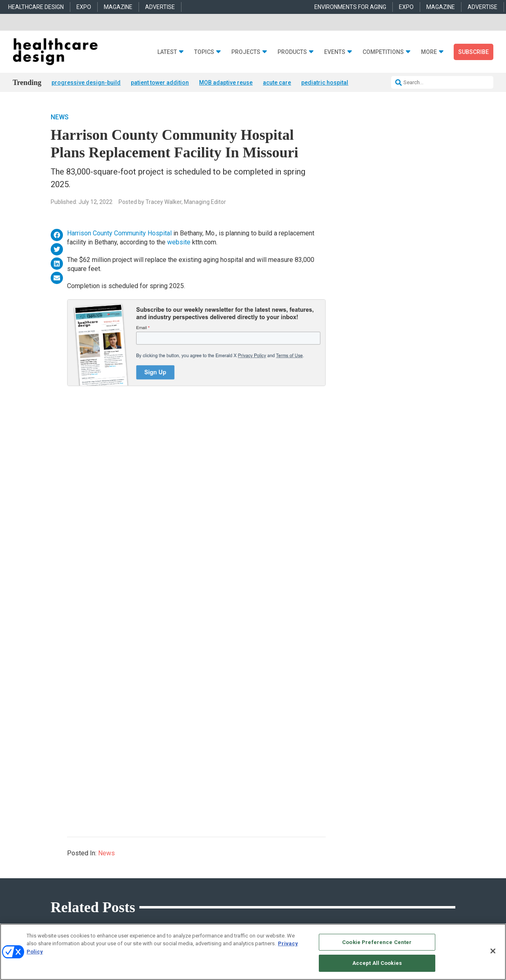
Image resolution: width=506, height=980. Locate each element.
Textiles (261, 883)
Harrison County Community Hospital (119, 233)
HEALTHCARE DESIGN (36, 7)
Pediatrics (159, 883)
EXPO (84, 7)
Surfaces (262, 873)
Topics (204, 52)
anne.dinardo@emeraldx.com (389, 855)
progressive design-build (86, 83)
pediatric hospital (325, 83)
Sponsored (55, 863)
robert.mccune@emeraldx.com (390, 881)
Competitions (383, 52)
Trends (51, 853)
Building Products (273, 842)
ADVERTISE (160, 7)
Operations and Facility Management (188, 873)
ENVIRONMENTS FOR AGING (350, 7)
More (429, 52)
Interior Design (164, 863)
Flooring (262, 853)
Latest (167, 52)
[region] (253, 952)
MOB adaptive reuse (226, 83)
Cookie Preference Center (377, 942)
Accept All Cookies (377, 963)
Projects (246, 52)
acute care (277, 83)
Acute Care (160, 832)
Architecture (161, 842)
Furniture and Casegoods (280, 863)
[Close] (493, 951)
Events (335, 52)
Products (292, 52)
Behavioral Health (167, 853)
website (179, 242)
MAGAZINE (118, 7)
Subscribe (474, 52)
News (60, 117)
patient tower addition (160, 83)
